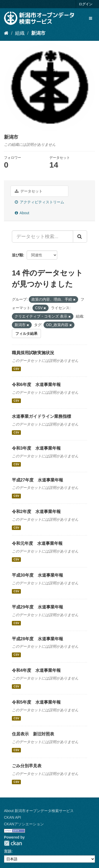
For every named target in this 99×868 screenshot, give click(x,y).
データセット (29, 191)
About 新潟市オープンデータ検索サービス (39, 811)
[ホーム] (6, 33)
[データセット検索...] (43, 236)
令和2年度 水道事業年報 (36, 512)
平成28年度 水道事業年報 (37, 639)
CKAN (13, 843)
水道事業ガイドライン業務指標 (41, 416)
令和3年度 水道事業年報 (36, 448)
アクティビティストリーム (39, 202)
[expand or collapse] (91, 18)
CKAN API (13, 817)
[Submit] (80, 236)
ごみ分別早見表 (27, 766)
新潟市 (38, 33)
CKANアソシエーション (24, 824)
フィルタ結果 (26, 334)
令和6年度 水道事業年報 (36, 385)
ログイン (86, 4)
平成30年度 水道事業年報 (37, 575)
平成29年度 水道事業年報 (37, 607)
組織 (20, 33)
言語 (8, 851)
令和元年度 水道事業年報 (37, 543)
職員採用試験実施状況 (33, 353)
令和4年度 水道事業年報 (36, 670)
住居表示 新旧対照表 (33, 734)
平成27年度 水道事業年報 (37, 480)
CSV (16, 369)
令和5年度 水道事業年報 (36, 702)
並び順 (17, 255)
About (22, 213)
